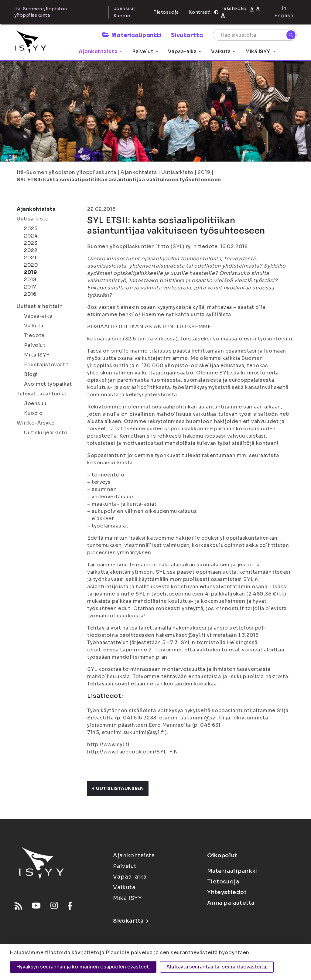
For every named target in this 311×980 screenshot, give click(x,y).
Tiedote (34, 335)
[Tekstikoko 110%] (258, 8)
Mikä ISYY (260, 51)
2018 (30, 280)
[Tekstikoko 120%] (223, 16)
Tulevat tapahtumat (42, 394)
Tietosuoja (166, 12)
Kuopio (33, 413)
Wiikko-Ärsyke (36, 423)
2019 (204, 172)
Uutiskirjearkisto (46, 433)
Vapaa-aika (185, 51)
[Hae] (291, 35)
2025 (31, 229)
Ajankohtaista (101, 51)
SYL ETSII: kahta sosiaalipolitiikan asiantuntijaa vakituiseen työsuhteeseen (119, 180)
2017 (30, 287)
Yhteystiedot (227, 892)
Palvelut (145, 51)
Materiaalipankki (132, 35)
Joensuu (35, 403)
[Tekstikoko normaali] (252, 9)
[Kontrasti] (216, 12)
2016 (30, 294)
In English (284, 12)
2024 (31, 236)
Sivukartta (187, 35)
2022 (31, 250)
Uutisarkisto (177, 172)
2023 (31, 243)
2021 (30, 258)
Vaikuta (223, 51)
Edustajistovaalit (46, 365)
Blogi (31, 374)
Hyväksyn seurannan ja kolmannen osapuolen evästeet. (83, 967)
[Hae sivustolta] (255, 35)
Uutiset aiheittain (40, 306)
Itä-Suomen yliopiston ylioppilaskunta (67, 172)
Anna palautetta (231, 903)
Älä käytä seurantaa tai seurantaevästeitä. (217, 967)
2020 (31, 265)
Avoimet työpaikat (48, 384)
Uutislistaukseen (118, 788)
